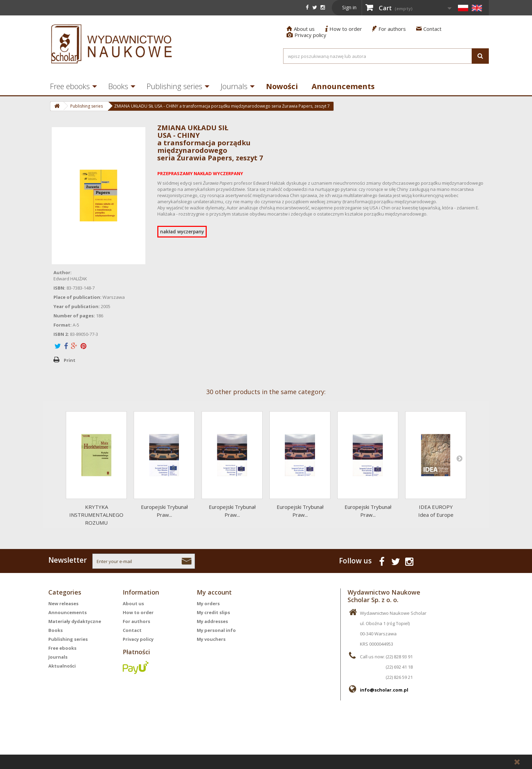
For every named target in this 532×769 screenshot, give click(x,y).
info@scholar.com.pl (384, 690)
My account (214, 592)
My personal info (216, 630)
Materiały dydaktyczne (75, 621)
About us (301, 29)
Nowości (282, 86)
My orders (208, 603)
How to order (343, 29)
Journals (234, 86)
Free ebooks (70, 86)
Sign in (349, 7)
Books (118, 86)
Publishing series (174, 86)
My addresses (212, 621)
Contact (429, 29)
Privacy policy (306, 35)
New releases (63, 603)
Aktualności (62, 666)
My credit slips (213, 612)
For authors (389, 29)
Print (70, 360)
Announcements (343, 86)
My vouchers (211, 639)
